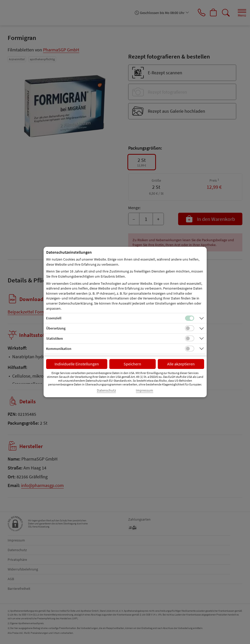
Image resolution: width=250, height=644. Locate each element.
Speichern (132, 364)
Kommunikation (59, 349)
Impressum (144, 390)
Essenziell (54, 318)
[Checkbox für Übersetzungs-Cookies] (190, 328)
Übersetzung (56, 328)
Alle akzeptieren (181, 364)
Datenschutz (106, 390)
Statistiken (55, 338)
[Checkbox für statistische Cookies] (190, 338)
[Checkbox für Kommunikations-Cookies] (190, 349)
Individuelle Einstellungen (77, 364)
